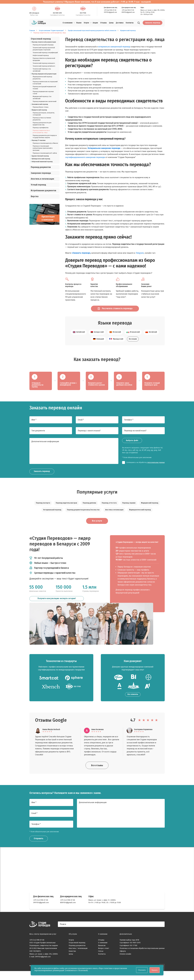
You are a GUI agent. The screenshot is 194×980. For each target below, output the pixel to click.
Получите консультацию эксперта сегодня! (57, 609)
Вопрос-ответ (104, 957)
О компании (68, 23)
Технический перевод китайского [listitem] (44, 66)
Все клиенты (133, 703)
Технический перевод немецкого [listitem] (44, 63)
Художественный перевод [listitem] (40, 156)
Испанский (115, 340)
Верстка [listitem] (35, 196)
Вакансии (102, 954)
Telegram (140, 253)
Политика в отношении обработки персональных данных (142, 957)
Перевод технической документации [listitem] (44, 42)
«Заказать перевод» (81, 253)
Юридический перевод (128, 31)
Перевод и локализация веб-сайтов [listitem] (45, 153)
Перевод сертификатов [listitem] (41, 128)
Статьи (101, 960)
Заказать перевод (153, 23)
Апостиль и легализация (114, 517)
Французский (116, 346)
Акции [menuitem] (95, 23)
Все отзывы (97, 774)
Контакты (102, 963)
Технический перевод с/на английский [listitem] (42, 70)
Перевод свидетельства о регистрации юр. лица (50, 33)
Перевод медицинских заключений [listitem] (45, 101)
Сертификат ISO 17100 (128, 954)
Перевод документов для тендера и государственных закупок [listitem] (45, 136)
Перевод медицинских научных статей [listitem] (43, 93)
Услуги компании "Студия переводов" (51, 31)
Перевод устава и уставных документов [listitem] (42, 119)
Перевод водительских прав (66, 510)
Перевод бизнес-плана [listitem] (41, 107)
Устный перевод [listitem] (38, 185)
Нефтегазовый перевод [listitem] (41, 55)
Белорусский (97, 340)
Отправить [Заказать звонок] (40, 848)
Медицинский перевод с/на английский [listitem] (42, 98)
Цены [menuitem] (111, 23)
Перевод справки (129, 510)
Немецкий (98, 346)
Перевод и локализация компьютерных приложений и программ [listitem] (43, 148)
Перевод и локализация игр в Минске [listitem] (45, 143)
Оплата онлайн (125, 963)
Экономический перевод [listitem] (40, 104)
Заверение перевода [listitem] (41, 173)
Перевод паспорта (43, 510)
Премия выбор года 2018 (129, 949)
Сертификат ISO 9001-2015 (130, 952)
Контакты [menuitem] (130, 23)
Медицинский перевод (150, 510)
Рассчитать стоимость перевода (113, 312)
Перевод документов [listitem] (41, 167)
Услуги (86, 23)
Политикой (83, 970)
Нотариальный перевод (52, 517)
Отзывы (101, 949)
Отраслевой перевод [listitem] (41, 39)
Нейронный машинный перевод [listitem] (42, 162)
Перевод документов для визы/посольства (83, 517)
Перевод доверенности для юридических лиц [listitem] (42, 124)
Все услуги (97, 529)
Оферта (123, 960)
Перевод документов (77, 954)
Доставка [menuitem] (120, 23)
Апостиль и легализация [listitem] (42, 179)
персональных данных (156, 470)
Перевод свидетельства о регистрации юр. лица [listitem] (41, 132)
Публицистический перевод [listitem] (41, 159)
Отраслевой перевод (77, 952)
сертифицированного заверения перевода (85, 157)
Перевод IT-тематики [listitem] (39, 140)
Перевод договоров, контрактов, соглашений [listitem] (44, 114)
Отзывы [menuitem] (103, 23)
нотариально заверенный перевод (114, 47)
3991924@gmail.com (110, 12)
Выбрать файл (132, 448)
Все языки (133, 346)
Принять (155, 970)
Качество (72, 960)
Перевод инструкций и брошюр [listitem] (43, 45)
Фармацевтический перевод (140, 517)
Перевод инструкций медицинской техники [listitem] (44, 88)
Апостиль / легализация (78, 957)
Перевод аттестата (109, 510)
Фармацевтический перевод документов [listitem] (42, 78)
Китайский (151, 340)
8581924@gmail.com (128, 12)
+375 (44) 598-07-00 (110, 10)
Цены (71, 963)
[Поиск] (139, 23)
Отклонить (142, 970)
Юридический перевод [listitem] (39, 110)
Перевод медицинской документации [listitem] (44, 74)
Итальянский (133, 340)
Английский (79, 340)
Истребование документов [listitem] (43, 191)
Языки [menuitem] (79, 23)
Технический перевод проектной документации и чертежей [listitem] (44, 49)
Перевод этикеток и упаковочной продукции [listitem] (44, 59)
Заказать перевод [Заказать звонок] (43, 479)
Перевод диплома (89, 510)
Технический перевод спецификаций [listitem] (45, 53)
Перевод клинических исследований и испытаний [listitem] (45, 83)
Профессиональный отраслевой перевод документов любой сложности (92, 31)
